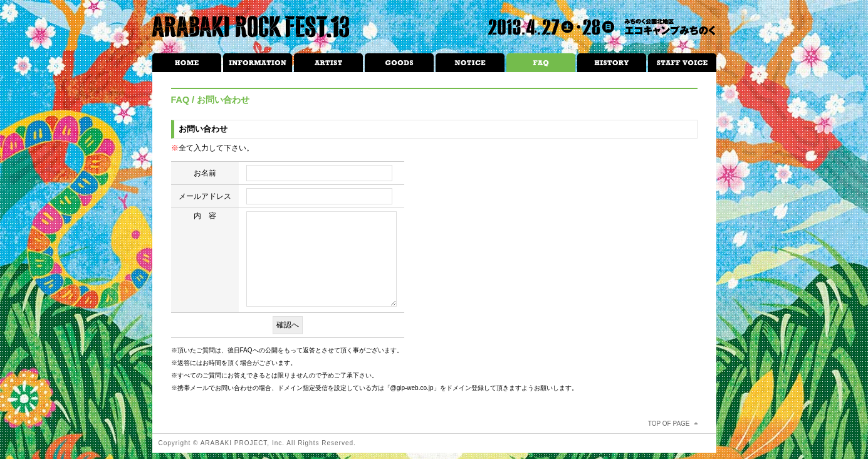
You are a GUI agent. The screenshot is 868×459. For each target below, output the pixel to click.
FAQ (541, 63)
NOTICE (470, 63)
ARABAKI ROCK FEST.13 (251, 27)
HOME (187, 63)
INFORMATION (258, 63)
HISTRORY (612, 63)
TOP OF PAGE (669, 424)
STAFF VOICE (682, 63)
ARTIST (328, 63)
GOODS (399, 63)
